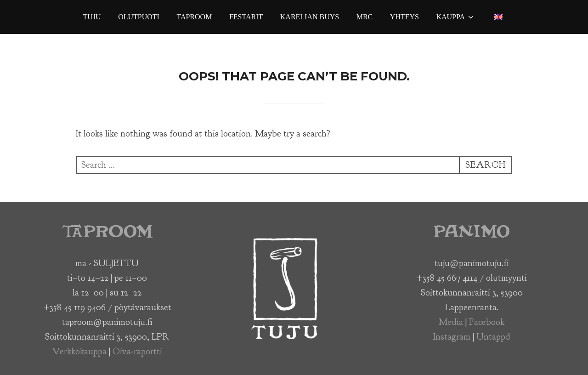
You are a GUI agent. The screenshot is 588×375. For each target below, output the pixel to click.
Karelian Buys (310, 17)
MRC (365, 17)
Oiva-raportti (137, 351)
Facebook (487, 322)
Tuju (92, 17)
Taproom (194, 17)
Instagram (452, 337)
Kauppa (455, 17)
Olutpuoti (139, 17)
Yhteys (404, 17)
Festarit (246, 17)
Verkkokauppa (79, 351)
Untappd (493, 337)
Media (451, 322)
